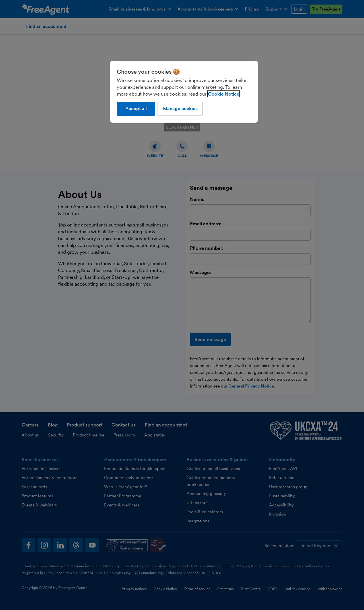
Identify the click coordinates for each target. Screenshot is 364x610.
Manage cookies (180, 109)
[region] (184, 92)
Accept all (136, 109)
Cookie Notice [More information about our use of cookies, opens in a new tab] (224, 94)
